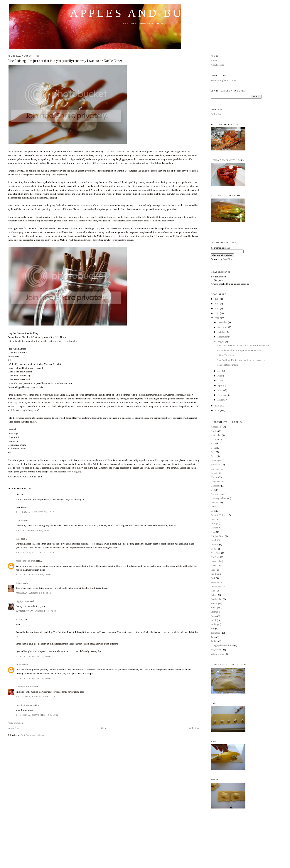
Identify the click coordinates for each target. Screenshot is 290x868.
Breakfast (215, 465)
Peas (213, 570)
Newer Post (13, 728)
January (222, 400)
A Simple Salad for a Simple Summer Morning (240, 350)
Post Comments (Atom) (32, 735)
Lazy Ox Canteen (114, 151)
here (77, 341)
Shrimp (214, 612)
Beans (214, 448)
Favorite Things (218, 515)
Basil (213, 444)
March (221, 390)
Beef (213, 452)
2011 (217, 313)
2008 (217, 410)
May (220, 380)
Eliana (19, 583)
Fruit (213, 523)
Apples (214, 431)
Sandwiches (217, 599)
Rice (213, 591)
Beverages (216, 460)
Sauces (214, 603)
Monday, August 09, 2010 (34, 593)
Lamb (214, 540)
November (223, 327)
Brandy (19, 619)
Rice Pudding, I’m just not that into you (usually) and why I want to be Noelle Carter (65, 61)
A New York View (226, 355)
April (220, 385)
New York (216, 553)
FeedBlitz (228, 259)
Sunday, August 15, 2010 (33, 656)
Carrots (214, 473)
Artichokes (216, 435)
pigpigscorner (22, 601)
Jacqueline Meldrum (26, 561)
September (223, 337)
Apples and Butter (145, 13)
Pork (213, 578)
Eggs (213, 511)
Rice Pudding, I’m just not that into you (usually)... (242, 360)
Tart (213, 629)
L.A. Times (104, 205)
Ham (213, 532)
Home (104, 728)
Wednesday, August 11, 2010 (36, 611)
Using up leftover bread (222, 645)
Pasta (213, 566)
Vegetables (216, 650)
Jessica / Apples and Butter (224, 80)
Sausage (215, 607)
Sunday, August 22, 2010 (33, 678)
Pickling (215, 574)
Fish (213, 519)
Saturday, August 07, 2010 (35, 552)
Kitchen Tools (218, 536)
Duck (213, 507)
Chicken (215, 481)
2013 (217, 304)
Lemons (215, 544)
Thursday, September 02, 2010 (38, 697)
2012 (217, 308)
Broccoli (215, 469)
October (222, 332)
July (220, 371)
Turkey (214, 641)
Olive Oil (215, 561)
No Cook (215, 557)
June (220, 376)
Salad (214, 595)
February (222, 395)
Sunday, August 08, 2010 (33, 575)
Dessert (214, 502)
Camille (20, 520)
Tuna (213, 637)
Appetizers (216, 427)
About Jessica (217, 65)
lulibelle (20, 665)
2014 (217, 299)
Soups (214, 616)
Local (214, 549)
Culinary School (219, 498)
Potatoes (215, 582)
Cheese (214, 477)
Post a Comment (16, 723)
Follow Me (216, 114)
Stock (214, 620)
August (221, 341)
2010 (217, 318)
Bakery (214, 439)
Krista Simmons (84, 205)
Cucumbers (216, 494)
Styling (214, 624)
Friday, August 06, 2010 (33, 530)
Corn (213, 490)
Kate (18, 539)
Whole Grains (218, 654)
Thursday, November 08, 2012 (37, 715)
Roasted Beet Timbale (228, 365)
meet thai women (24, 705)
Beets (214, 456)
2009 (217, 406)
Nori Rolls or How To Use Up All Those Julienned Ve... (244, 346)
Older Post (194, 728)
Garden (214, 528)
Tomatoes (215, 633)
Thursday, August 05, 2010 (35, 512)
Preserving (216, 587)
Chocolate (216, 486)
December (223, 322)
